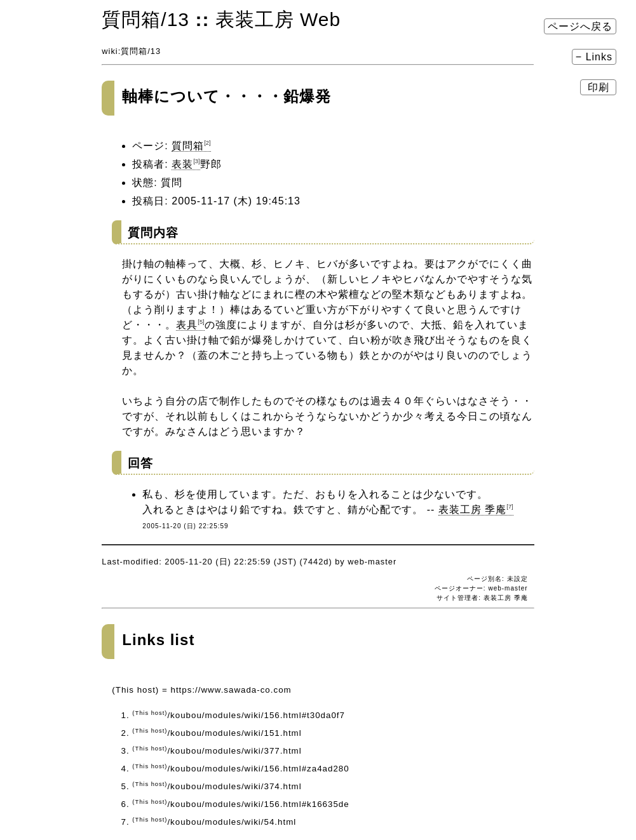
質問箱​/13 (145, 19)
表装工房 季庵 (476, 510)
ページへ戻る (580, 26)
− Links (594, 57)
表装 (186, 164)
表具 (190, 325)
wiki (110, 51)
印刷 (598, 87)
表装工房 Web (278, 19)
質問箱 (134, 51)
